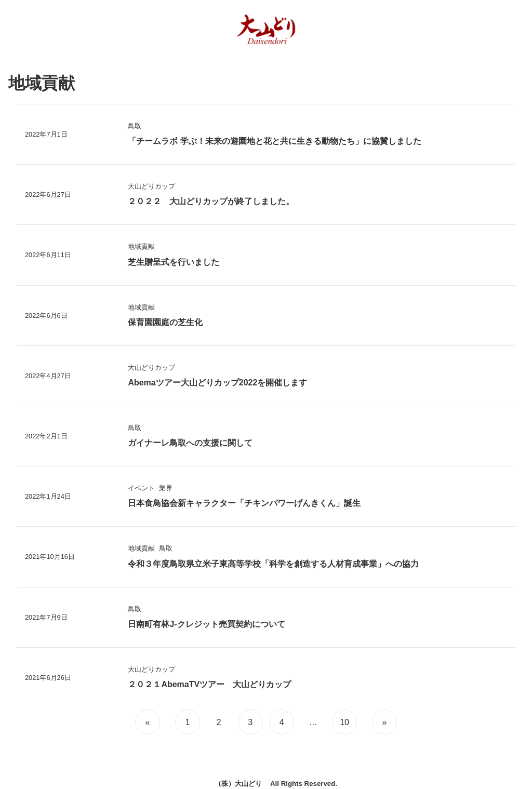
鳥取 (135, 126)
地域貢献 (141, 246)
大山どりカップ (151, 186)
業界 (166, 488)
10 (344, 722)
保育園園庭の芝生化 (165, 322)
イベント (141, 488)
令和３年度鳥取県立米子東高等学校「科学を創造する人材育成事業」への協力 (273, 564)
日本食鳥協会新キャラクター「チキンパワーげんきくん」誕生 (244, 503)
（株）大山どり (238, 784)
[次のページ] (383, 722)
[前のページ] (149, 722)
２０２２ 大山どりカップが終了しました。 (211, 201)
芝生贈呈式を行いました (174, 262)
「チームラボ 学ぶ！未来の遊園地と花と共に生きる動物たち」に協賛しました (274, 141)
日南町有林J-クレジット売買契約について (206, 624)
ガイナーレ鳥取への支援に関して (190, 443)
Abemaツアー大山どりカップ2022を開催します (217, 383)
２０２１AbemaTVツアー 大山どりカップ (209, 684)
